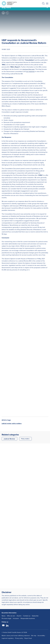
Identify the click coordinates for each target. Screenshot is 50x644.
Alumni (19, 616)
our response (30, 71)
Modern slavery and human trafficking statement (16, 636)
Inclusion (16, 618)
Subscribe (35, 616)
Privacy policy (19, 638)
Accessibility (41, 636)
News (4, 616)
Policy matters (25, 439)
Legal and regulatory (8, 638)
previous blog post (28, 69)
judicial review (6, 423)
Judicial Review (9, 439)
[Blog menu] (25, 7)
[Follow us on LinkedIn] (7, 626)
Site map (34, 636)
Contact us (27, 616)
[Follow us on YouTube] (3, 626)
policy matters (17, 423)
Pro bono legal (6, 618)
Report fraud (28, 638)
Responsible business (28, 618)
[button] (43, 4)
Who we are (11, 616)
